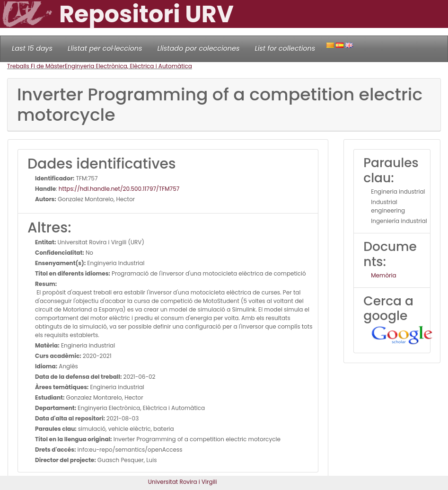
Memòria (383, 275)
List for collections (285, 48)
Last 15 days (32, 48)
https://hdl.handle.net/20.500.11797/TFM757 (119, 189)
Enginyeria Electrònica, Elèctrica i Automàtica (128, 66)
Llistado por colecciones (199, 48)
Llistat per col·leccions (105, 48)
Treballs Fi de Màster (36, 66)
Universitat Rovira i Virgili (183, 482)
